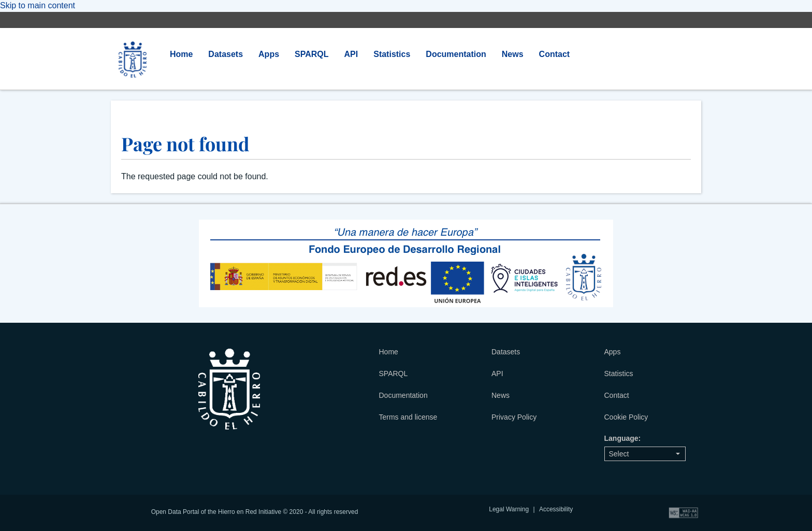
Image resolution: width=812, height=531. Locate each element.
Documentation (456, 54)
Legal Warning (509, 509)
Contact (555, 54)
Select (645, 454)
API (351, 54)
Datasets (226, 54)
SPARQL (311, 54)
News (513, 54)
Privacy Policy (514, 417)
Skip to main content (38, 5)
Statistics (392, 54)
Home (181, 54)
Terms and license (408, 417)
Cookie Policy (626, 417)
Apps (269, 54)
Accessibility (556, 509)
